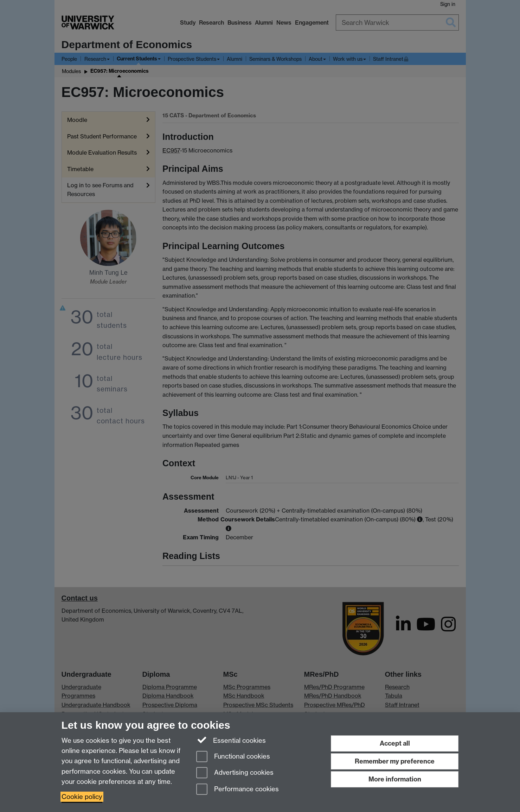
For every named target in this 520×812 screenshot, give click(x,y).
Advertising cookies (235, 773)
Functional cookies (233, 757)
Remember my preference (395, 761)
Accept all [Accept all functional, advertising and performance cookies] (395, 743)
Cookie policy (82, 797)
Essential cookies (231, 740)
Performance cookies (237, 790)
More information (395, 779)
